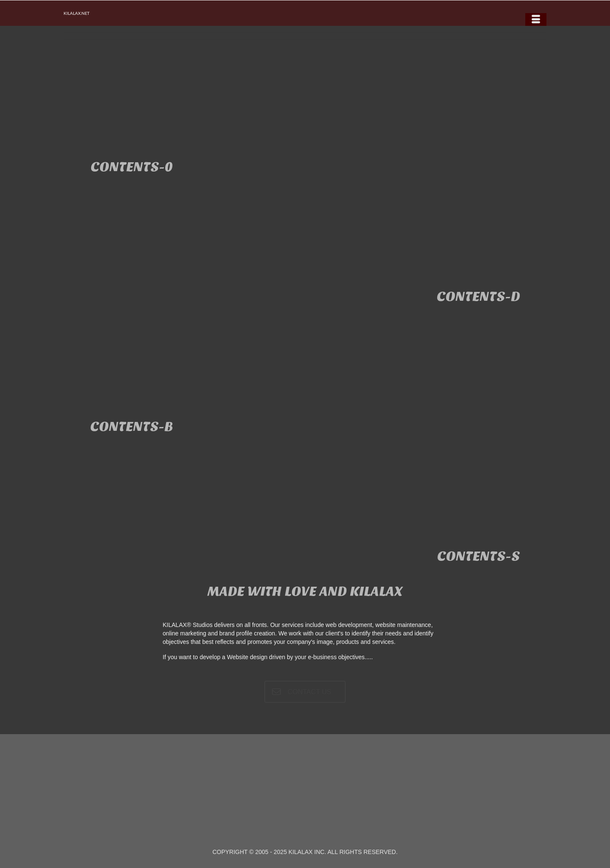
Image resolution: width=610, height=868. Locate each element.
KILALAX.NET (76, 13)
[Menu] (536, 19)
